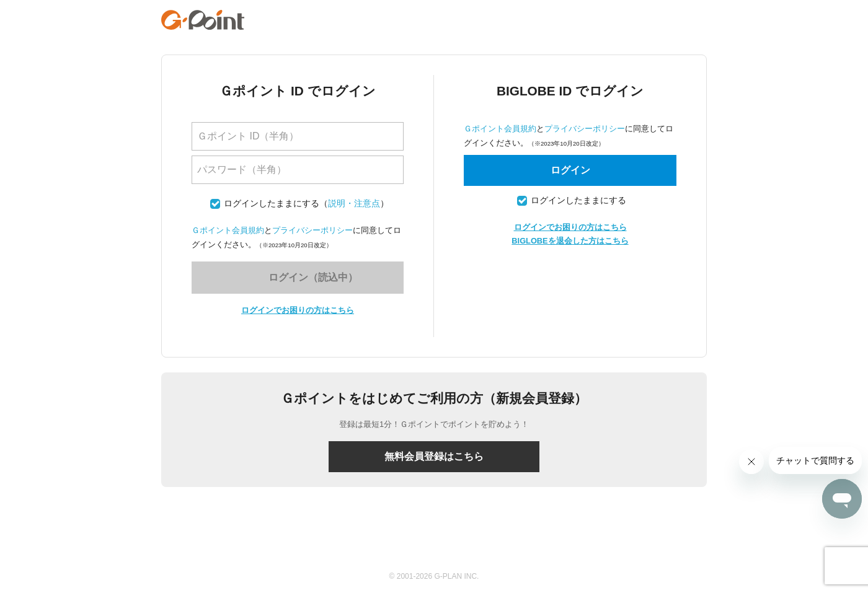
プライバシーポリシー (312, 230)
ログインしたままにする (272, 204)
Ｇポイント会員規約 (228, 230)
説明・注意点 (354, 204)
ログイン (570, 170)
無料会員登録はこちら (434, 456)
